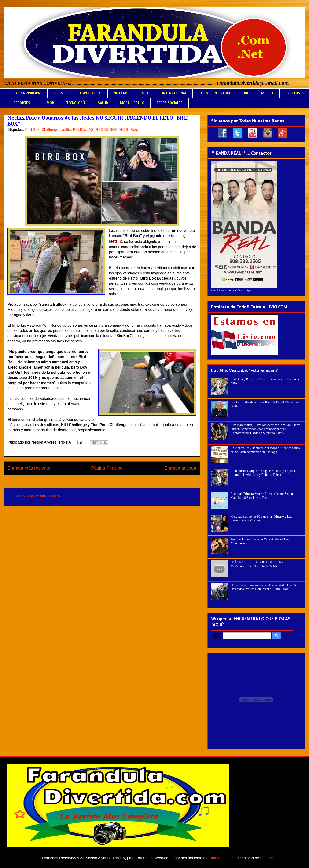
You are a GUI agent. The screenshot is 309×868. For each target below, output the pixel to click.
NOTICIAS (121, 93)
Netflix (66, 130)
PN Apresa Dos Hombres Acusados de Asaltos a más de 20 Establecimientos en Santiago (265, 450)
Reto (134, 130)
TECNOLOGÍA (76, 103)
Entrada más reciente (29, 468)
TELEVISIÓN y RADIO (214, 93)
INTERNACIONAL (174, 93)
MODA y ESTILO (132, 103)
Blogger (266, 858)
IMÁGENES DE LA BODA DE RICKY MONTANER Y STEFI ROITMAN (257, 564)
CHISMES (61, 93)
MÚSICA (267, 93)
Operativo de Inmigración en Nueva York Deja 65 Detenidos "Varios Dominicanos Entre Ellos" (263, 587)
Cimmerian (218, 858)
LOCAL (145, 93)
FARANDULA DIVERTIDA (39, 496)
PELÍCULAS (83, 130)
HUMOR (48, 103)
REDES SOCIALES (170, 103)
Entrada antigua (180, 468)
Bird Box (32, 130)
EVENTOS (293, 93)
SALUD (103, 103)
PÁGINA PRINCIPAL (28, 93)
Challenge (50, 130)
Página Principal (107, 468)
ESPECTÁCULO (91, 93)
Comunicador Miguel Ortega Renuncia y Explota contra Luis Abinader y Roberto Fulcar (263, 473)
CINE (246, 93)
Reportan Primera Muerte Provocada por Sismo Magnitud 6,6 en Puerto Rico (262, 496)
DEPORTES (22, 103)
